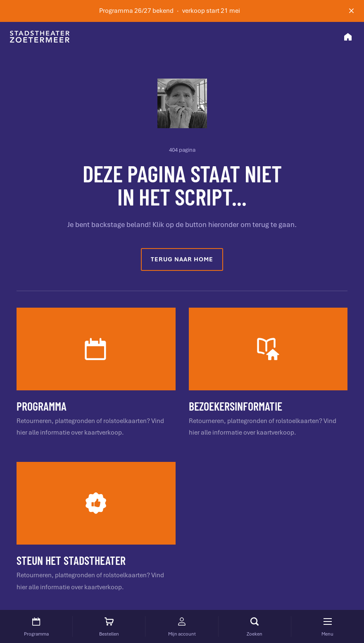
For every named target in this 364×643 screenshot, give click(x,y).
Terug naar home (182, 259)
